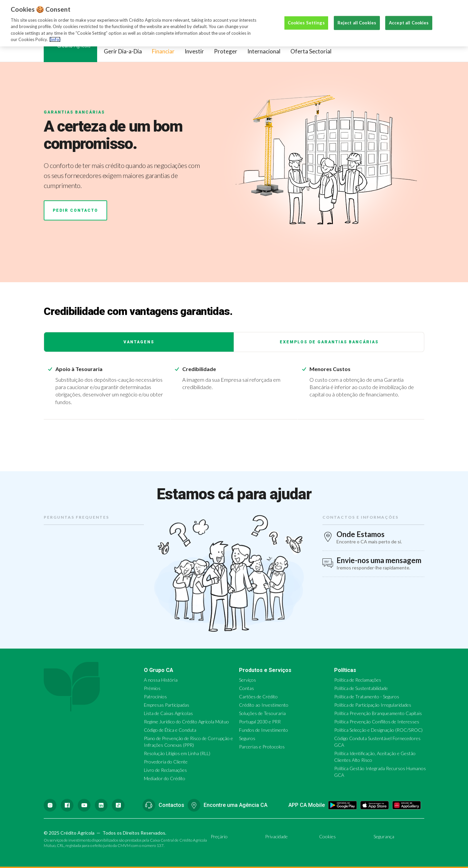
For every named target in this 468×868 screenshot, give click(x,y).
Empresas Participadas (167, 705)
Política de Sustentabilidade (361, 688)
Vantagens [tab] (139, 342)
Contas (247, 688)
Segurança (384, 836)
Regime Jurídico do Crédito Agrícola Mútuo (186, 722)
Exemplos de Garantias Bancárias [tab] (329, 342)
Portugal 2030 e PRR (260, 722)
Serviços (248, 680)
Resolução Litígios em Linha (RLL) (177, 753)
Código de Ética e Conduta (170, 730)
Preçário (219, 836)
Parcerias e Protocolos (262, 747)
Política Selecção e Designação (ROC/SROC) (378, 730)
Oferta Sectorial (311, 51)
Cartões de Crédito (258, 697)
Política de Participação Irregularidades (373, 705)
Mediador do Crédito (165, 778)
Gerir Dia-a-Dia (123, 51)
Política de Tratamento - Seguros (367, 697)
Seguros (247, 738)
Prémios (152, 688)
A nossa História (161, 680)
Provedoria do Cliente (166, 762)
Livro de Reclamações (165, 770)
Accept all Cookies (409, 15)
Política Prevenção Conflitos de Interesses (377, 722)
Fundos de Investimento (264, 730)
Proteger (226, 51)
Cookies (327, 836)
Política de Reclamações (358, 680)
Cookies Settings (306, 15)
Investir (194, 51)
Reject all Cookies (357, 15)
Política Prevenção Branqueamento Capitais (378, 713)
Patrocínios (155, 697)
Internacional (264, 51)
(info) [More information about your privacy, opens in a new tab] (55, 32)
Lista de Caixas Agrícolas (168, 713)
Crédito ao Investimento (264, 705)
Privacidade (276, 836)
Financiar (163, 51)
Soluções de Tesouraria (262, 713)
